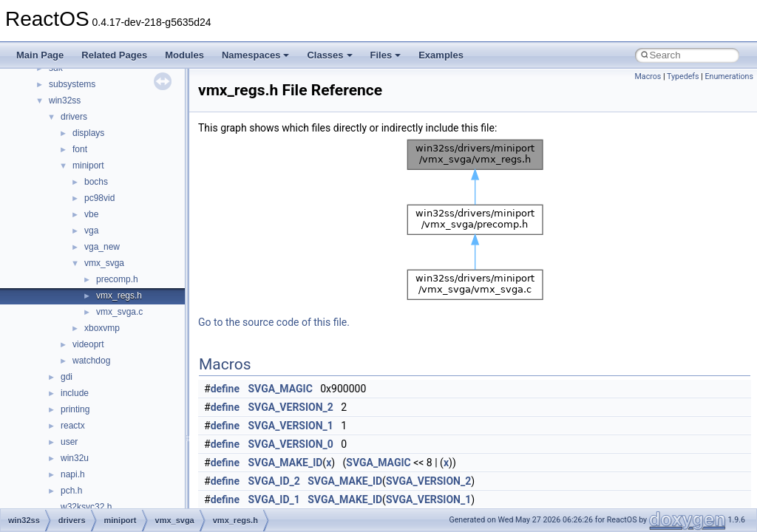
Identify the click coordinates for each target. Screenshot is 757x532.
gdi (67, 377)
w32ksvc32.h (86, 507)
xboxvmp (102, 328)
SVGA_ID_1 (274, 499)
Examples (441, 55)
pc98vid (99, 198)
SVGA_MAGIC (281, 389)
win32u (75, 458)
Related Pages (114, 55)
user (69, 442)
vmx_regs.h (119, 296)
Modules (184, 55)
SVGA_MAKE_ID (286, 463)
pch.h (71, 491)
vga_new (102, 247)
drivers (74, 117)
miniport (88, 166)
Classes (329, 55)
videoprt (88, 344)
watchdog (91, 361)
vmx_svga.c (119, 312)
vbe (91, 214)
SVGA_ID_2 (274, 481)
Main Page (40, 55)
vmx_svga (104, 263)
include (75, 393)
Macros (648, 76)
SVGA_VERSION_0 (291, 444)
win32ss (65, 100)
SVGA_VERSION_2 (291, 407)
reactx (73, 426)
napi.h (73, 474)
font (80, 149)
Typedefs (683, 76)
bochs (96, 182)
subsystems (72, 84)
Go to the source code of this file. (274, 322)
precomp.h (117, 279)
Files (386, 55)
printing (75, 409)
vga (91, 231)
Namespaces (256, 55)
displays (88, 133)
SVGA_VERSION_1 (291, 426)
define (225, 389)
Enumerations (729, 76)
